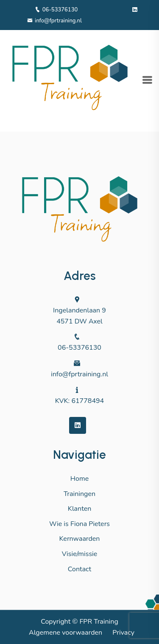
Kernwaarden (80, 539)
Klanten (80, 509)
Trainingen (79, 494)
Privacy (123, 633)
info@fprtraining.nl (54, 21)
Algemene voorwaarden (66, 633)
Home (79, 479)
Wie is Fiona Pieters (79, 524)
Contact (79, 569)
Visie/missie (80, 554)
